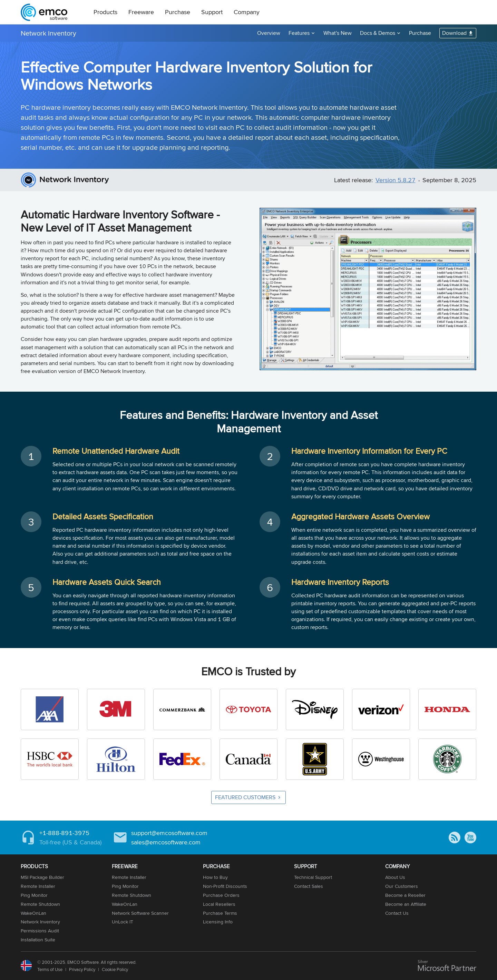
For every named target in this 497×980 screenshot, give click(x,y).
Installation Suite (38, 940)
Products (105, 12)
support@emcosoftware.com (169, 833)
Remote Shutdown (40, 904)
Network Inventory (48, 33)
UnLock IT (123, 922)
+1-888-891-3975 (64, 833)
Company (247, 12)
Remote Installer (38, 886)
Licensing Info (218, 922)
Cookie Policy (115, 969)
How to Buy (215, 877)
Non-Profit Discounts (225, 886)
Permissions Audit (40, 931)
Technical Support (313, 877)
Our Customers (402, 886)
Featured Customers (245, 797)
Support (212, 12)
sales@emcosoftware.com (166, 842)
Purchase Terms (220, 913)
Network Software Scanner (140, 913)
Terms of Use (50, 969)
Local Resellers (219, 904)
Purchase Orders (221, 895)
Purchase (178, 12)
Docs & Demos (378, 33)
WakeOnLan (33, 913)
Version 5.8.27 (396, 180)
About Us (395, 877)
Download (454, 33)
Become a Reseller (405, 895)
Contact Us (397, 913)
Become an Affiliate (406, 904)
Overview (269, 33)
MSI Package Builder (42, 877)
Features (299, 33)
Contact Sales (309, 886)
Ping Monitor (34, 895)
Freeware (141, 12)
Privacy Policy (82, 969)
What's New (338, 33)
